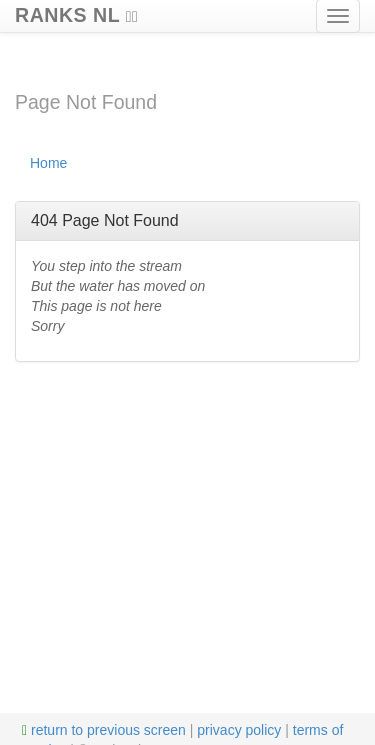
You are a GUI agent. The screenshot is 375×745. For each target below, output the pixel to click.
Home (48, 163)
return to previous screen (104, 730)
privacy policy (239, 730)
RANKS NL (76, 12)
